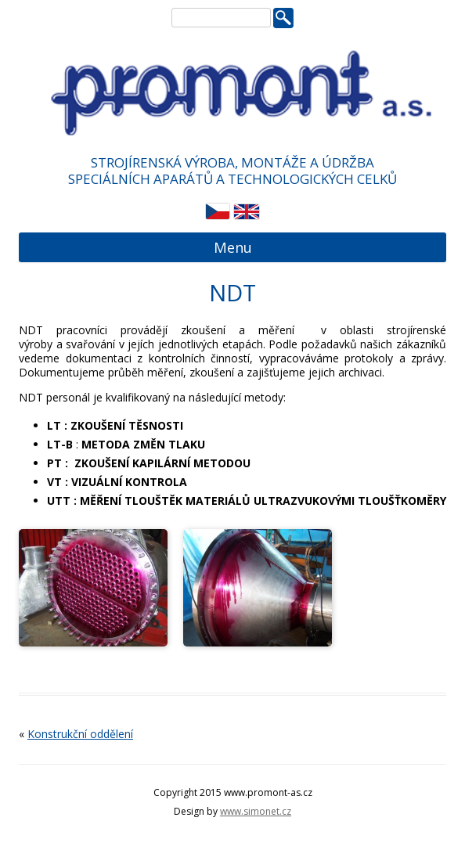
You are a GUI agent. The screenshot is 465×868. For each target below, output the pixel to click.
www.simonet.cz (256, 811)
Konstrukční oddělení (80, 734)
